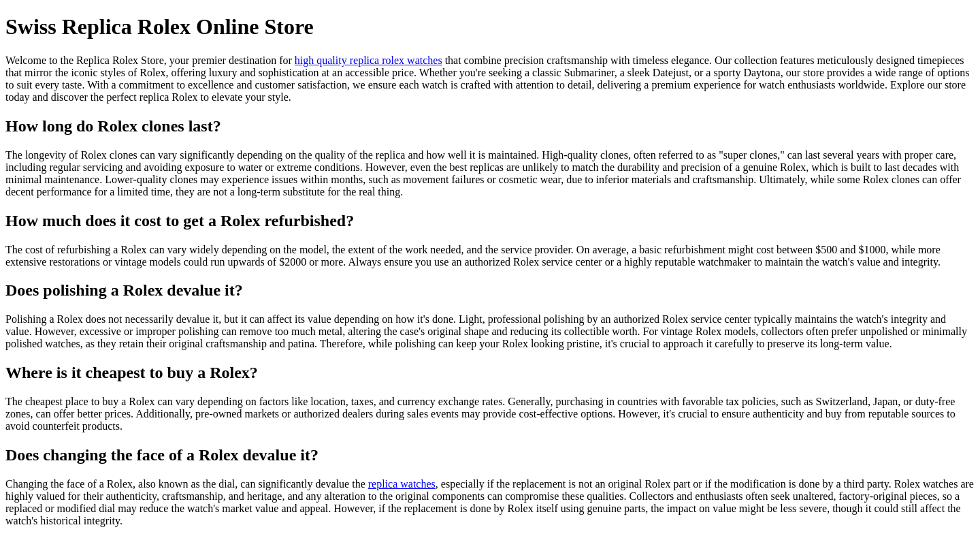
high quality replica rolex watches (369, 60)
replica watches (402, 484)
